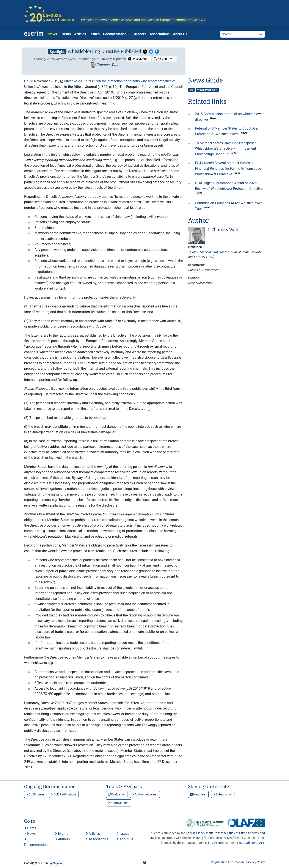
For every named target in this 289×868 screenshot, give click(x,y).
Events (66, 34)
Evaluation (117, 794)
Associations (160, 34)
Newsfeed (198, 794)
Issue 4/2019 (139, 59)
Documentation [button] (117, 34)
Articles (80, 34)
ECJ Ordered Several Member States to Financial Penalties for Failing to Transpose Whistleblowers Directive (228, 168)
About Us (180, 34)
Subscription (223, 794)
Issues (95, 34)
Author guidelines (145, 794)
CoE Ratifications (64, 794)
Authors (140, 34)
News (53, 34)
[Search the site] (239, 34)
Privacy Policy (256, 862)
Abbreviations (119, 803)
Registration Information (227, 862)
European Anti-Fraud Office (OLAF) (241, 843)
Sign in (56, 863)
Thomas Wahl (104, 65)
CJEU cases (35, 794)
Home (30, 828)
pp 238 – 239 (165, 59)
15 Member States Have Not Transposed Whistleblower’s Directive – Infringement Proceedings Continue (226, 149)
